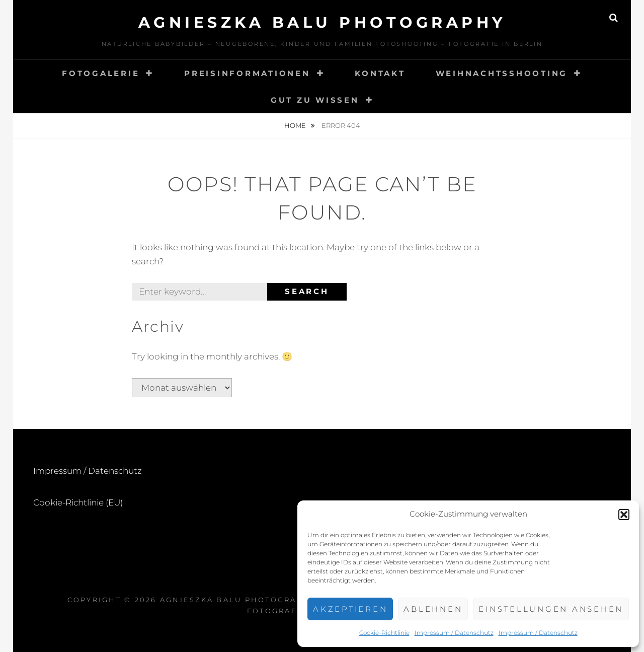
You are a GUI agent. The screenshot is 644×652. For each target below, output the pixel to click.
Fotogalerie (101, 73)
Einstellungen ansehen (551, 609)
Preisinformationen (247, 73)
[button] (624, 515)
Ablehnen (433, 609)
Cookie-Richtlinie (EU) (78, 502)
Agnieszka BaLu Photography (322, 22)
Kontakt (380, 73)
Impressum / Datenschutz (454, 633)
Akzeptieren (350, 609)
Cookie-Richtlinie (384, 633)
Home (296, 125)
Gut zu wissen (315, 100)
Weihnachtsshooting (502, 73)
